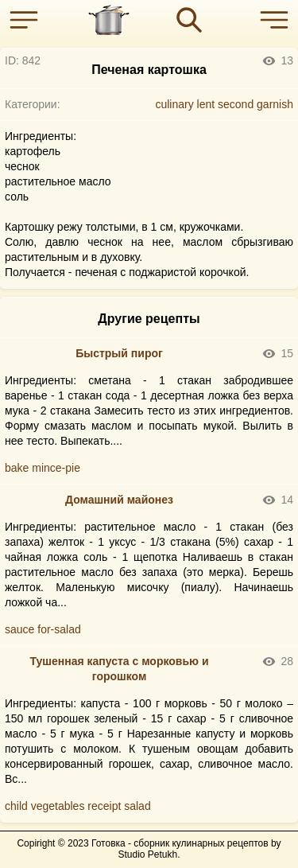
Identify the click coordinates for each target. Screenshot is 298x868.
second (236, 104)
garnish (275, 104)
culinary (174, 104)
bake (17, 468)
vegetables (58, 806)
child (16, 806)
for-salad (59, 629)
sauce (19, 629)
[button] (28, 20)
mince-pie (56, 468)
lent (206, 104)
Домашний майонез (119, 500)
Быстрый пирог (119, 353)
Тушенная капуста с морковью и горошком (119, 669)
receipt (104, 806)
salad (137, 806)
